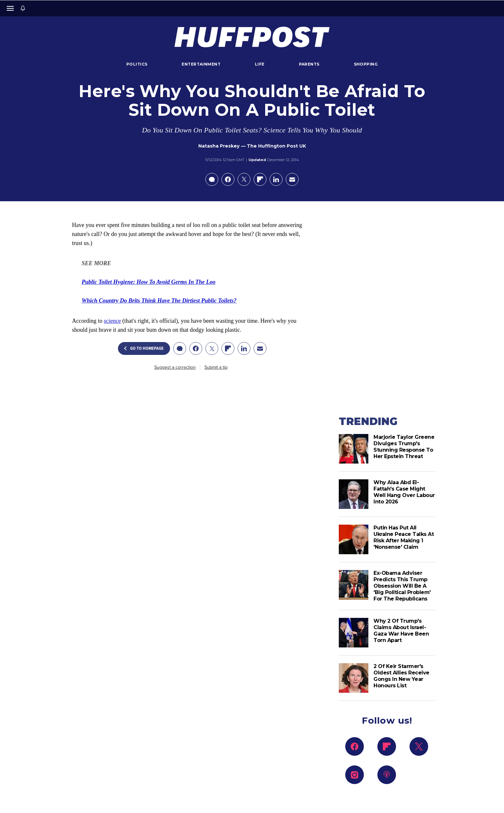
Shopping (366, 64)
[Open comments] (212, 179)
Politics (137, 64)
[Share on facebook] (228, 179)
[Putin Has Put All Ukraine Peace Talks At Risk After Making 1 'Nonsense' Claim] (354, 539)
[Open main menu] (10, 8)
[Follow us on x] (419, 746)
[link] (148, 282)
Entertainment (201, 64)
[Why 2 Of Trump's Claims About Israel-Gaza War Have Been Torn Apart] (354, 633)
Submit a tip (216, 367)
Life (260, 64)
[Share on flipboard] (260, 179)
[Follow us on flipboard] (387, 746)
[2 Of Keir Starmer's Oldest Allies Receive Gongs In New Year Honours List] (354, 678)
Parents (309, 64)
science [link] (112, 321)
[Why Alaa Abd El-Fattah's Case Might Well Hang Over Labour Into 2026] (354, 494)
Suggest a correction (175, 367)
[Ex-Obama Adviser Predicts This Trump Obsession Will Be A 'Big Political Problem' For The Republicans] (354, 586)
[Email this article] (292, 179)
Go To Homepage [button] (144, 348)
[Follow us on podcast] (387, 775)
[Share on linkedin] (276, 179)
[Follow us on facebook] (355, 746)
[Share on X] (244, 179)
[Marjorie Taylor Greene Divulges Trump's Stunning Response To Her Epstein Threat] (354, 449)
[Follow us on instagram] (355, 775)
